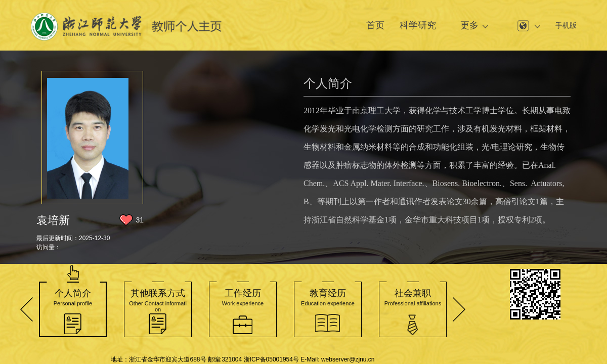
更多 (469, 25)
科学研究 (418, 25)
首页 (375, 25)
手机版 (566, 25)
